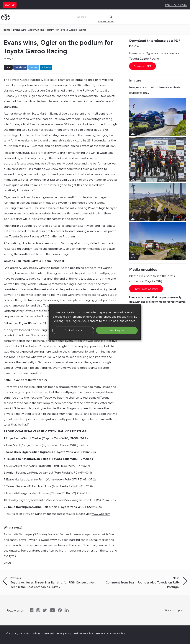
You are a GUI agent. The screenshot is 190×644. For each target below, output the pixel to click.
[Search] (95, 17)
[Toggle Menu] (185, 17)
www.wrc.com (101, 513)
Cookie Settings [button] (73, 330)
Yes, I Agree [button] (117, 330)
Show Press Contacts (146, 289)
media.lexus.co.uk (176, 5)
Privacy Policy (64, 633)
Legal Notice (101, 633)
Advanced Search (106, 21)
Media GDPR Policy (83, 633)
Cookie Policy (117, 633)
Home (7, 30)
